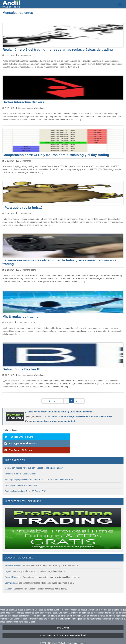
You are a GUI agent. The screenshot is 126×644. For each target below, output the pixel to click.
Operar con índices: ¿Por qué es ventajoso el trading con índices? (34, 461)
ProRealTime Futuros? (101, 416)
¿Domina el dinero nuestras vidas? (20, 467)
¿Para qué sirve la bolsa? (23, 208)
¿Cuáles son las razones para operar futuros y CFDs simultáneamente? (59, 412)
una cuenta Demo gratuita (45, 421)
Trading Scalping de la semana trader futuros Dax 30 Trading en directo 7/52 (39, 473)
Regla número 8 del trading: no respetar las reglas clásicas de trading (58, 50)
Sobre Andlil (63, 621)
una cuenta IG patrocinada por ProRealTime (68, 416)
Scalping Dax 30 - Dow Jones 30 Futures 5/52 (25, 485)
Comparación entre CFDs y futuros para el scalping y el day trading (56, 155)
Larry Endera (11, 576)
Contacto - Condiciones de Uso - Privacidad (63, 629)
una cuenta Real (67, 421)
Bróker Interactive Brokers (23, 102)
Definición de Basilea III (21, 369)
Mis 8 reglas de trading (21, 317)
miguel (8, 565)
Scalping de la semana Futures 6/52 (21, 479)
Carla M (8, 582)
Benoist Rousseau (13, 559)
